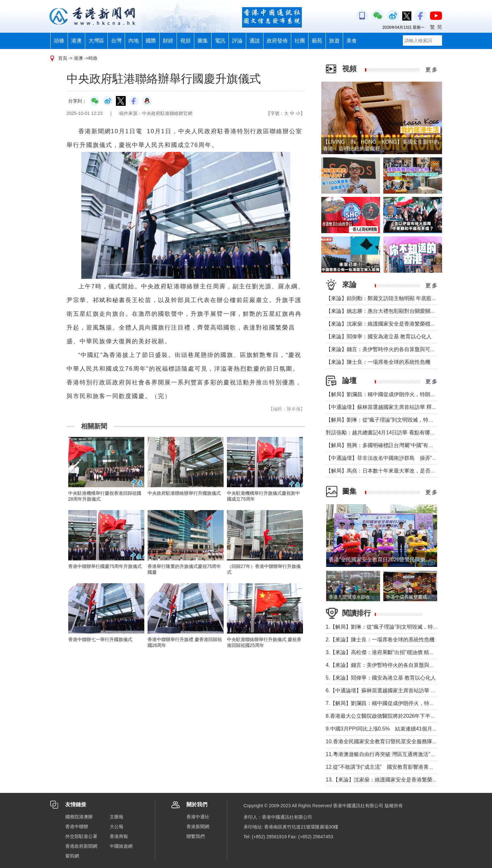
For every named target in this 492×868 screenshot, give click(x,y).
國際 (151, 41)
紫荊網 (72, 856)
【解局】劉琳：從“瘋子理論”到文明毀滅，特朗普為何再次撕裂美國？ (406, 420)
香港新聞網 (198, 827)
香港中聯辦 (77, 827)
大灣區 (96, 41)
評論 (237, 41)
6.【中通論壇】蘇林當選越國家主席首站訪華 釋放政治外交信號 (399, 691)
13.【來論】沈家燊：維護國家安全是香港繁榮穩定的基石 (392, 780)
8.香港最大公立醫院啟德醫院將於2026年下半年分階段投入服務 (399, 716)
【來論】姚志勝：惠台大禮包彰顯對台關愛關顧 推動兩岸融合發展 (402, 311)
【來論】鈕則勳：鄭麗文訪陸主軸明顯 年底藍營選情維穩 (392, 298)
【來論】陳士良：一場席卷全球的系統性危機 (378, 362)
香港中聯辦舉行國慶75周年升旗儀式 (105, 566)
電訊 (220, 41)
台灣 (116, 41)
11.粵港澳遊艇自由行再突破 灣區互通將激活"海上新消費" (392, 754)
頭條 (59, 41)
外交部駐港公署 (81, 836)
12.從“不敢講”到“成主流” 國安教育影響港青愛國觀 (385, 767)
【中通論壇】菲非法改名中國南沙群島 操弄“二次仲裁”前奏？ (398, 458)
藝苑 (317, 41)
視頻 (185, 41)
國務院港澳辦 (79, 817)
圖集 (203, 41)
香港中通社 (198, 817)
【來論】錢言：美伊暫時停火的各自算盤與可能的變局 (389, 349)
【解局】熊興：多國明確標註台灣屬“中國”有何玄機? (387, 445)
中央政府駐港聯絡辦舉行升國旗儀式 (184, 493)
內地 (134, 41)
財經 (168, 41)
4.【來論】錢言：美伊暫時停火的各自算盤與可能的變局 (391, 665)
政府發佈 (277, 41)
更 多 (431, 70)
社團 (300, 41)
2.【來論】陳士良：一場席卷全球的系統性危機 (380, 640)
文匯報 (117, 817)
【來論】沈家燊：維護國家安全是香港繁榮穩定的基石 (389, 324)
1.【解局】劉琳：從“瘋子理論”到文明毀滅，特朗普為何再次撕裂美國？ (408, 627)
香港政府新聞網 (81, 846)
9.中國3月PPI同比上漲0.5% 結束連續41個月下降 (384, 729)
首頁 (63, 58)
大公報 (117, 827)
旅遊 (334, 41)
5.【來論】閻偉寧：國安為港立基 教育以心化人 (381, 678)
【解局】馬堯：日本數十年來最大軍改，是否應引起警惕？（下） (402, 471)
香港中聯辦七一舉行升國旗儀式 (100, 639)
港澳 (76, 41)
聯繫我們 (196, 836)
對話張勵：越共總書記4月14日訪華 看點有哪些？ (383, 433)
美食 (352, 41)
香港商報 (119, 836)
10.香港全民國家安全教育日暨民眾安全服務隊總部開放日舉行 (397, 741)
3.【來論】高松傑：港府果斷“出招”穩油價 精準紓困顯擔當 (393, 652)
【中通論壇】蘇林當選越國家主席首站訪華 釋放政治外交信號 (397, 407)
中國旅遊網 (121, 846)
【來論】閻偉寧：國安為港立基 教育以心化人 (379, 337)
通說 (255, 41)
